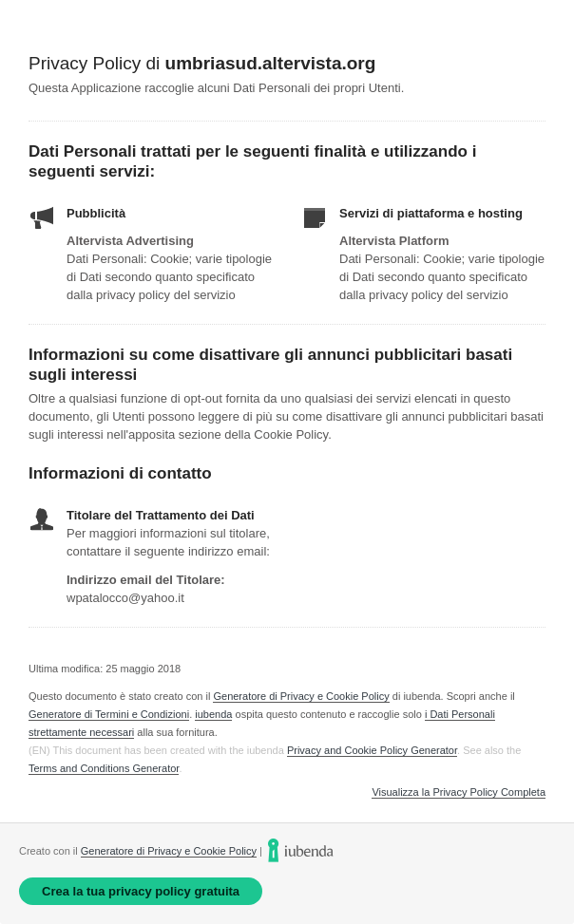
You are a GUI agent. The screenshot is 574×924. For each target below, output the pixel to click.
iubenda (213, 714)
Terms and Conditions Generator (104, 768)
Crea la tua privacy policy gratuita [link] (141, 891)
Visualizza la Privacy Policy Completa (459, 792)
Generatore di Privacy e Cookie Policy (301, 696)
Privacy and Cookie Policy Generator (372, 750)
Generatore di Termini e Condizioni (109, 714)
